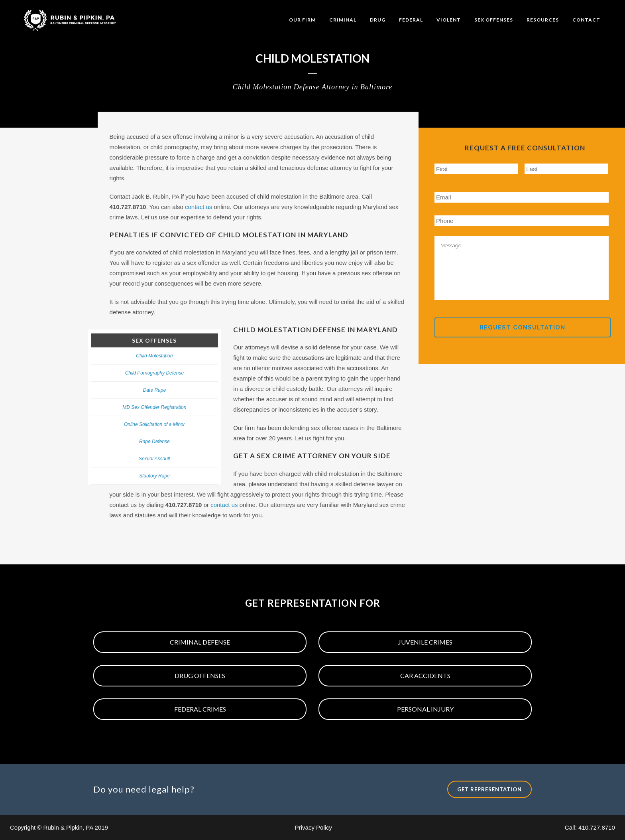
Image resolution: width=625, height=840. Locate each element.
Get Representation (489, 789)
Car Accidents (425, 675)
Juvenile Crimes (425, 642)
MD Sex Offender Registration (154, 407)
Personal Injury (425, 709)
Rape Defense (154, 442)
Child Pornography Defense (154, 373)
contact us (199, 207)
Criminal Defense (200, 642)
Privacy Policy (313, 827)
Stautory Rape (154, 476)
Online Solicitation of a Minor (154, 424)
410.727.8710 (597, 827)
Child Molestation (154, 356)
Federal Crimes (200, 709)
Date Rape (154, 390)
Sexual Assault (154, 459)
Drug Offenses (200, 675)
